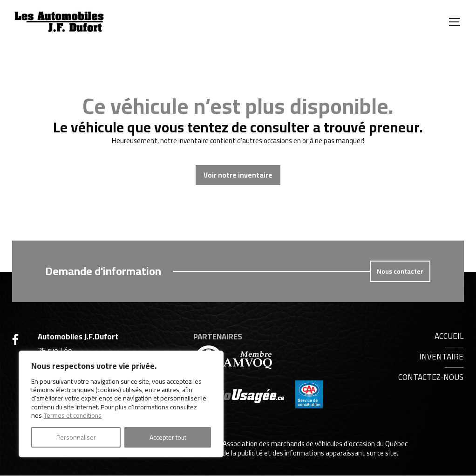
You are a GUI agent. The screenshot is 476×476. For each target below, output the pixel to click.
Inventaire (441, 357)
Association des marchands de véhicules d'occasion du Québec (315, 444)
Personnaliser (76, 437)
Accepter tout (168, 437)
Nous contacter (400, 271)
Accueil (449, 336)
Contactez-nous (431, 377)
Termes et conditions (73, 415)
